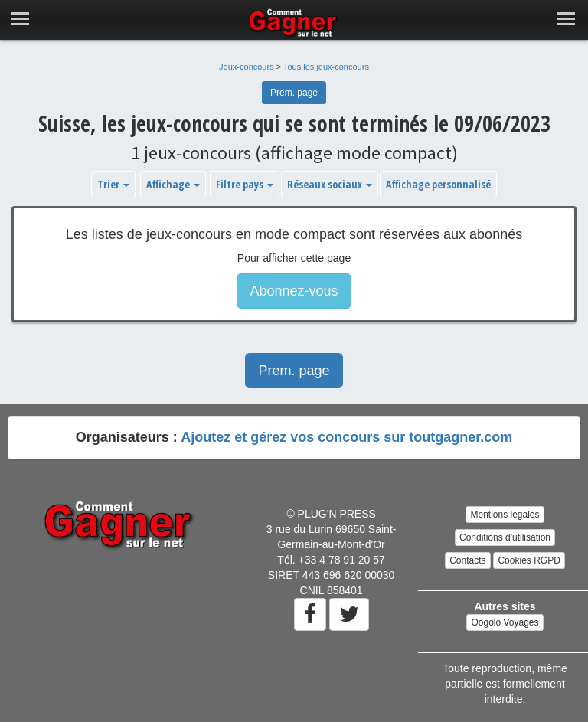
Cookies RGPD (529, 560)
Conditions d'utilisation (505, 537)
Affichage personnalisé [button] (438, 184)
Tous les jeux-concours (326, 67)
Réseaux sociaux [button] (330, 184)
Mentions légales (505, 515)
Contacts (467, 560)
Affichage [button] (173, 184)
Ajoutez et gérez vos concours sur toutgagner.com (346, 437)
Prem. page (294, 93)
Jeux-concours (247, 67)
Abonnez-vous (294, 291)
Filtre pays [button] (245, 184)
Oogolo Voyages (505, 622)
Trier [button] (113, 184)
